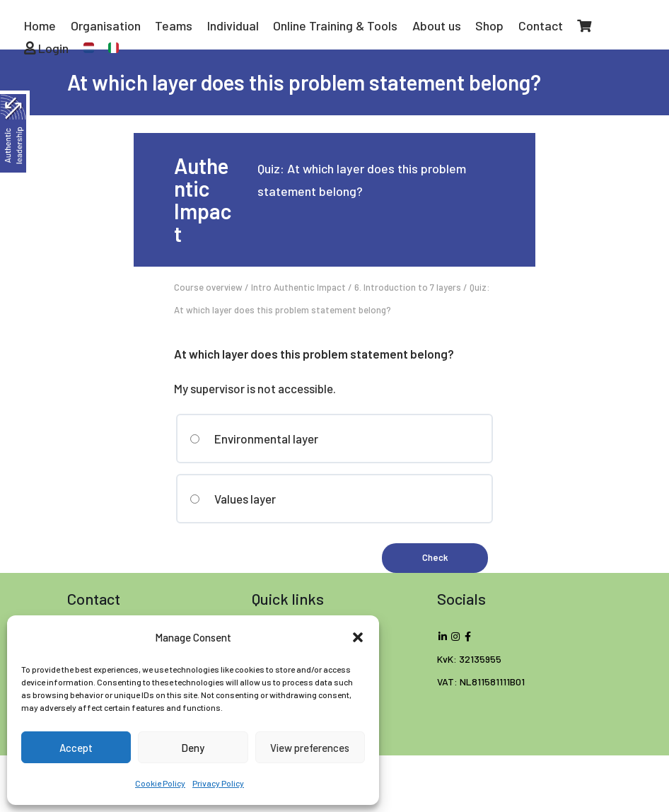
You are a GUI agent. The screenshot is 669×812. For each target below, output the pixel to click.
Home (40, 25)
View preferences (310, 748)
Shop (489, 25)
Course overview (208, 287)
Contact (541, 25)
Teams (174, 25)
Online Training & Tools (335, 25)
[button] (358, 637)
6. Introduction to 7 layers (408, 287)
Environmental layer (254, 439)
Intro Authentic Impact (298, 287)
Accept (76, 748)
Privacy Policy (218, 783)
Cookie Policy (160, 783)
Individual (233, 25)
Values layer (233, 499)
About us (437, 25)
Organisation (106, 25)
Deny (193, 748)
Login (46, 48)
